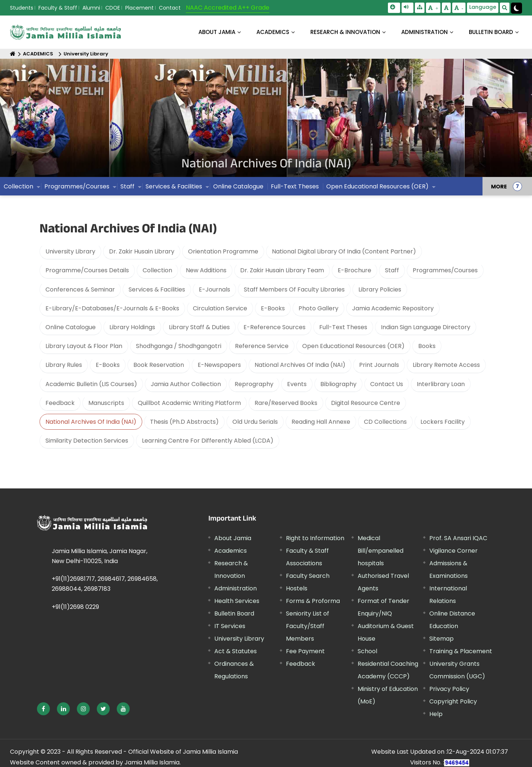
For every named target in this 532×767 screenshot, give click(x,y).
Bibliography (338, 384)
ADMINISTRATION (424, 32)
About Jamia (217, 32)
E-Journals (214, 289)
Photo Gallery (318, 308)
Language (483, 7)
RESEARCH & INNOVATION (345, 32)
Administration (236, 588)
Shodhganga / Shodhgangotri (179, 346)
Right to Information (315, 538)
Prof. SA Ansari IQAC (458, 538)
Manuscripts (106, 403)
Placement (139, 8)
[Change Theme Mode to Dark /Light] (516, 8)
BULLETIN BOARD (491, 32)
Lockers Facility (443, 422)
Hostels (297, 588)
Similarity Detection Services (87, 441)
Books (427, 346)
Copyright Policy (453, 701)
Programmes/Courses (445, 270)
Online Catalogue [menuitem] (238, 189)
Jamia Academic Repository (393, 308)
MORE (499, 189)
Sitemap (441, 639)
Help (436, 714)
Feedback (60, 403)
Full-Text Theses (343, 327)
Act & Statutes (236, 651)
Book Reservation (159, 365)
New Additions (206, 270)
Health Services (237, 601)
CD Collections (385, 422)
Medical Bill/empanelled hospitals (381, 551)
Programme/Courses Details (87, 270)
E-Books (273, 308)
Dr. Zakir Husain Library (142, 251)
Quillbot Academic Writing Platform (189, 403)
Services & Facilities (157, 289)
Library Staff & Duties (199, 327)
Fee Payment (305, 651)
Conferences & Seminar (80, 289)
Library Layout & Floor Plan (84, 346)
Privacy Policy (449, 689)
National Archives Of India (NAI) (300, 365)
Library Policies (380, 289)
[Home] (13, 54)
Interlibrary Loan (441, 384)
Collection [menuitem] (18, 189)
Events (297, 384)
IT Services (230, 626)
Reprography (254, 384)
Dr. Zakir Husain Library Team (282, 270)
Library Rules (64, 365)
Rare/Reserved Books (286, 403)
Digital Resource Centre (366, 403)
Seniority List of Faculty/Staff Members (308, 626)
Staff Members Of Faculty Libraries (294, 289)
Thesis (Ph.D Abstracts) (184, 422)
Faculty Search (308, 576)
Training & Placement (461, 651)
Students (22, 8)
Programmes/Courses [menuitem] (77, 189)
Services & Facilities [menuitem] (174, 189)
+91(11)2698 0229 (75, 607)
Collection (157, 270)
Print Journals (379, 365)
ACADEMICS (273, 32)
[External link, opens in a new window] (43, 709)
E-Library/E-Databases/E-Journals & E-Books (112, 308)
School (367, 651)
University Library (86, 54)
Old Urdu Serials (255, 422)
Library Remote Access (446, 365)
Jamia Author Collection (186, 384)
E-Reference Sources (274, 327)
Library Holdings (132, 327)
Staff (392, 270)
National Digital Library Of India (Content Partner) (344, 251)
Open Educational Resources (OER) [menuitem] (377, 189)
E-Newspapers (219, 365)
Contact (170, 8)
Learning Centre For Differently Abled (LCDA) (208, 441)
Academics (231, 551)
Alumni (91, 8)
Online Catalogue (71, 327)
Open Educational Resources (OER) (353, 346)
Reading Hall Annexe (321, 422)
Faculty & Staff (58, 8)
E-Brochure (354, 270)
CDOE (113, 8)
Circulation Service (220, 308)
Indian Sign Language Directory (426, 327)
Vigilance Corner (453, 551)
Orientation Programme (223, 251)
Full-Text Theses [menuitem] (295, 189)
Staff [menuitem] (127, 189)
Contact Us (387, 384)
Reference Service (262, 346)
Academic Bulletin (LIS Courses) (91, 384)
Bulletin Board (234, 613)
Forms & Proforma (313, 601)
